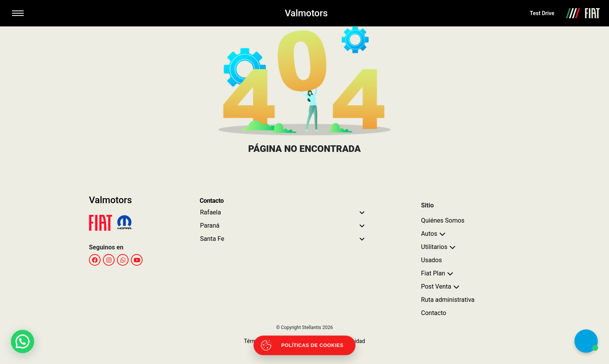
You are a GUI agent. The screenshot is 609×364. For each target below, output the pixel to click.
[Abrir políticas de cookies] (305, 346)
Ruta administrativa (448, 300)
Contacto (434, 313)
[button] (23, 341)
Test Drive (542, 13)
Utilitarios (434, 247)
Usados (432, 260)
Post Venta (436, 286)
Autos (429, 234)
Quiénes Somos (443, 220)
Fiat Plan (433, 273)
